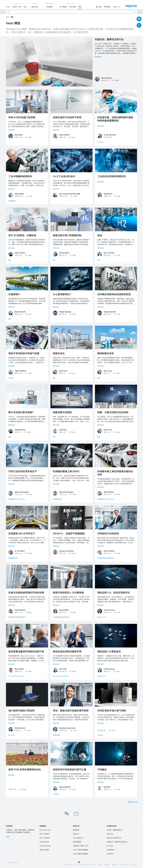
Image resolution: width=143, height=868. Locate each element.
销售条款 (114, 864)
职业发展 (73, 7)
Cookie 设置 (134, 864)
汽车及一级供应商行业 (115, 830)
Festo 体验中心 (78, 838)
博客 (80, 7)
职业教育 (49, 7)
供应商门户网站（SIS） (81, 846)
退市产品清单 (44, 850)
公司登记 (100, 864)
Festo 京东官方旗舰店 (81, 850)
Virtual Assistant (45, 830)
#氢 (10, 260)
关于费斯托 (63, 7)
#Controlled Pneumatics (16, 676)
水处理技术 (111, 850)
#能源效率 (12, 201)
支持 (25, 7)
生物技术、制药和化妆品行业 (117, 842)
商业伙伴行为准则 (124, 864)
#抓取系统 (56, 735)
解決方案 (35, 7)
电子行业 (110, 834)
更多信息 (98, 57)
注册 (8, 837)
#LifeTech (101, 142)
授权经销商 (77, 842)
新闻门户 (76, 834)
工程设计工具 (16, 7)
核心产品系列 (44, 834)
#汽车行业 (21, 499)
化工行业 (110, 846)
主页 (7, 17)
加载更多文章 (132, 802)
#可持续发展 (102, 558)
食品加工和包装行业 (114, 838)
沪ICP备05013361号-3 (70, 864)
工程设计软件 (44, 842)
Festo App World (45, 846)
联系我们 (76, 830)
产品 (8, 7)
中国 (115, 7)
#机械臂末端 (13, 499)
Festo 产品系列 (45, 838)
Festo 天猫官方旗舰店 (81, 854)
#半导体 (11, 378)
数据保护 (107, 864)
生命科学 (110, 854)
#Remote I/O (102, 617)
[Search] (72, 12)
